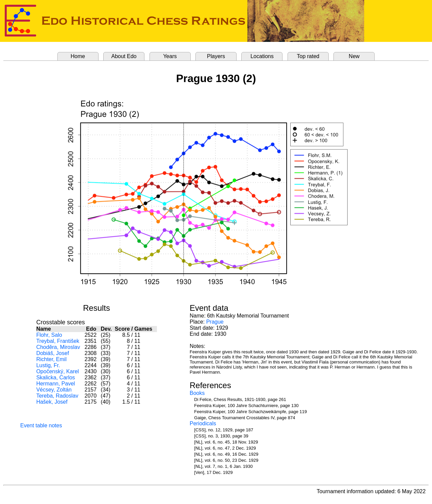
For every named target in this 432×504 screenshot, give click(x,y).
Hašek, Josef (52, 402)
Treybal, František (58, 341)
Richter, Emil (51, 359)
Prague (215, 322)
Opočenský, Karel (57, 371)
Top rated (308, 56)
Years (170, 56)
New (354, 56)
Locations (262, 56)
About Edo (124, 56)
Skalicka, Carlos (56, 377)
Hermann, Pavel (56, 384)
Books (197, 393)
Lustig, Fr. (48, 365)
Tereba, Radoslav (57, 396)
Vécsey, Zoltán (54, 390)
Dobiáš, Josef (52, 353)
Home (78, 56)
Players (216, 56)
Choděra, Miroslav (58, 347)
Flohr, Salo (49, 335)
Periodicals (203, 423)
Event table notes (41, 425)
